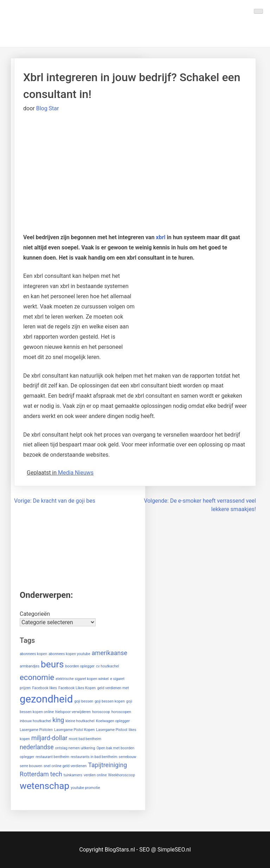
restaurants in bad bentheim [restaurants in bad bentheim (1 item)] (94, 757)
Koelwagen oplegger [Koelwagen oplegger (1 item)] (113, 721)
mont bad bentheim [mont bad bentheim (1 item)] (85, 739)
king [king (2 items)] (58, 720)
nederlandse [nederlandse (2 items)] (37, 747)
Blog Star (48, 108)
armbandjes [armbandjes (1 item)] (30, 666)
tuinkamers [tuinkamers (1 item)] (73, 775)
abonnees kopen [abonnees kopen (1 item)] (33, 654)
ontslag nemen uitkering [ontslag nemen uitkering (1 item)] (75, 748)
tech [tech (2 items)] (56, 774)
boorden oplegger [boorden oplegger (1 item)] (80, 666)
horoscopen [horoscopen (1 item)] (121, 712)
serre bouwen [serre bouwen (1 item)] (31, 766)
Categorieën (35, 614)
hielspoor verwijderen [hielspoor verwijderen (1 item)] (73, 712)
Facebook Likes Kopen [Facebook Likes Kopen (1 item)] (77, 688)
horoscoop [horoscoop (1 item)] (101, 712)
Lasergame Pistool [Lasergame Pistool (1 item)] (112, 730)
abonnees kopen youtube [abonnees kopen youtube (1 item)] (69, 654)
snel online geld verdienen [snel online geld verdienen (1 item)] (65, 766)
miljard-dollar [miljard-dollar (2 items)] (49, 738)
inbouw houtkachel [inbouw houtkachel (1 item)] (35, 721)
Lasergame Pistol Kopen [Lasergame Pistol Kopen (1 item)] (74, 730)
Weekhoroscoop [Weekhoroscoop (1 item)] (122, 775)
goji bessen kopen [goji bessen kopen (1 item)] (110, 701)
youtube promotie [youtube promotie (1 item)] (85, 788)
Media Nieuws (76, 473)
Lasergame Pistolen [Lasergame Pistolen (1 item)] (36, 730)
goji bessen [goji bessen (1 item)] (84, 701)
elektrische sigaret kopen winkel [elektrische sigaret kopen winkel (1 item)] (82, 679)
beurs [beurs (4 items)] (52, 664)
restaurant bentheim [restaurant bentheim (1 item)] (53, 757)
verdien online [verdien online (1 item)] (95, 775)
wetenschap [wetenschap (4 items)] (44, 786)
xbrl (160, 237)
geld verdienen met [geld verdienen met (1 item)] (113, 688)
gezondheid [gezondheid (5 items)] (46, 699)
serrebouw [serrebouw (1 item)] (128, 757)
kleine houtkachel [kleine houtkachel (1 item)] (80, 721)
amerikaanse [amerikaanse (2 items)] (110, 653)
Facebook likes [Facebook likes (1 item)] (44, 688)
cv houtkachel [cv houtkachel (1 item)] (108, 666)
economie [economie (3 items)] (37, 677)
